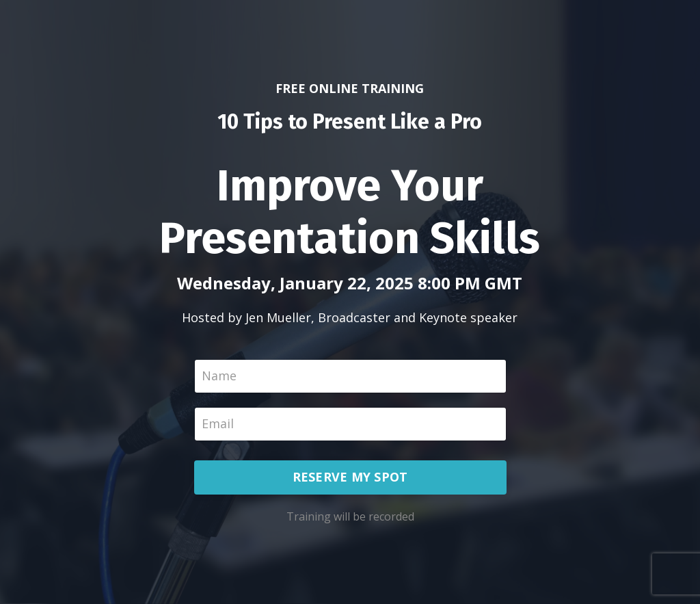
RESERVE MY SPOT (350, 477)
